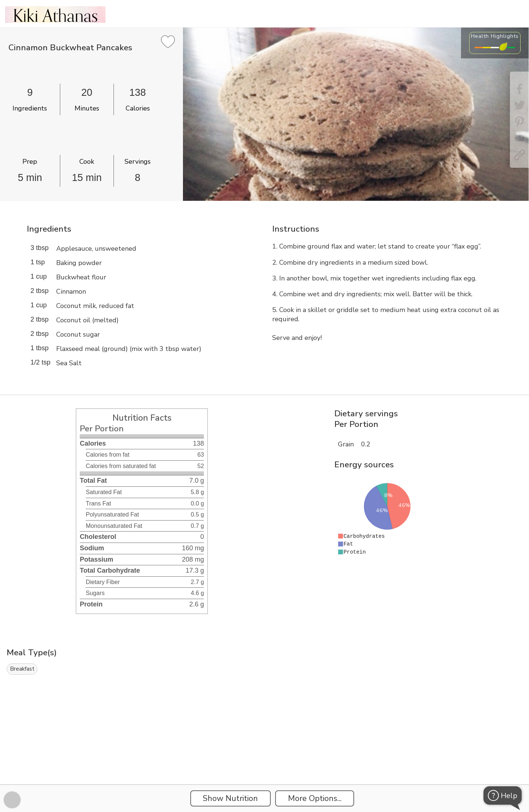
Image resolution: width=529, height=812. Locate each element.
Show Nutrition (230, 798)
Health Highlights (495, 36)
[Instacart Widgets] (264, 759)
